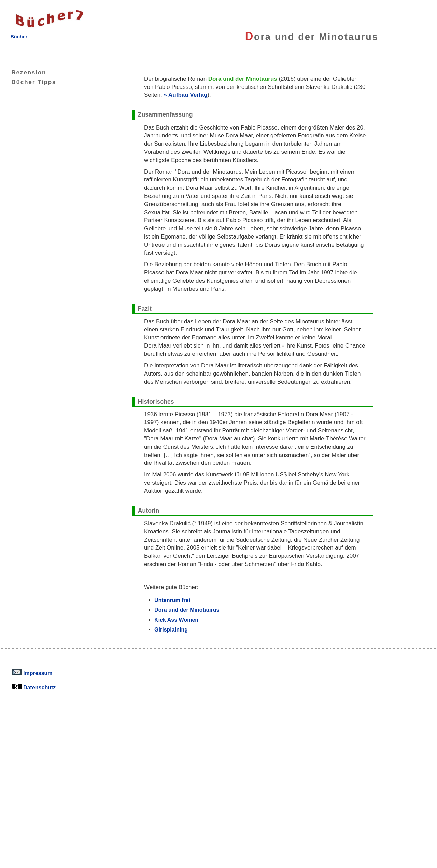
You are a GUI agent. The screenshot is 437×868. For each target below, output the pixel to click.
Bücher (19, 37)
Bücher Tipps (29, 82)
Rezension (24, 72)
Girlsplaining (171, 629)
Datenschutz (34, 687)
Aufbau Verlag (188, 95)
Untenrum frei (172, 600)
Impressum (32, 673)
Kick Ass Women (176, 620)
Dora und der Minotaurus (187, 610)
